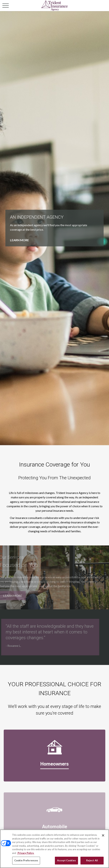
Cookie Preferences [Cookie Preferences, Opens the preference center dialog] (26, 860)
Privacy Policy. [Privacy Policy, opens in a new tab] (26, 853)
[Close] (103, 835)
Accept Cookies (66, 860)
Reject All (92, 860)
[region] (54, 849)
